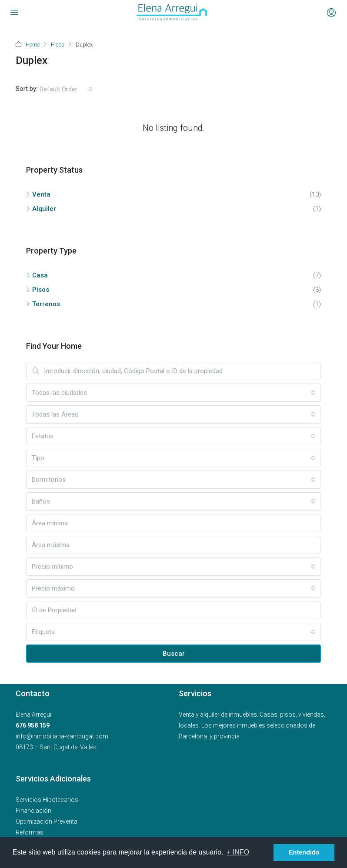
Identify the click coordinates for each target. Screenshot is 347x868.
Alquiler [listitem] (41, 209)
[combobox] (66, 89)
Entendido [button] (304, 852)
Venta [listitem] (38, 194)
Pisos (58, 45)
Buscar (174, 654)
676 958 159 (33, 725)
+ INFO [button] (238, 852)
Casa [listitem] (37, 275)
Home (33, 45)
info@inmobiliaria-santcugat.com (62, 736)
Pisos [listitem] (38, 290)
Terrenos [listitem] (43, 304)
